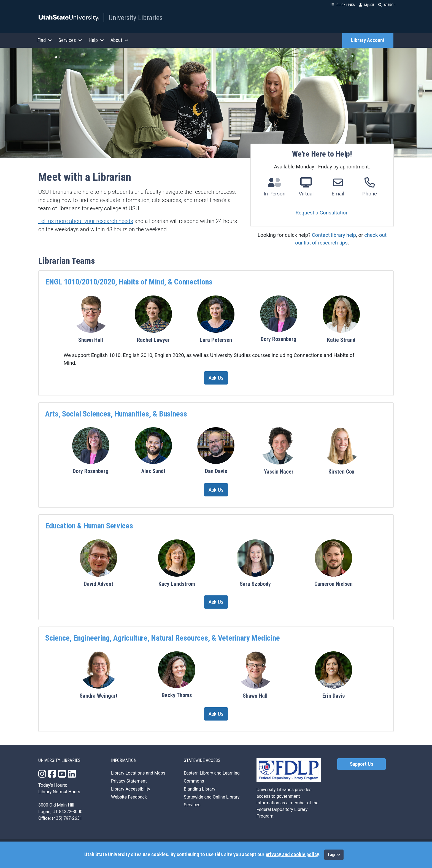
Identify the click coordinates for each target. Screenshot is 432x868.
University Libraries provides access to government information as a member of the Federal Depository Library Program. (287, 803)
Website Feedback (129, 797)
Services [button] (70, 40)
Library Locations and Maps (138, 773)
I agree (334, 855)
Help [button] (96, 40)
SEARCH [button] (387, 5)
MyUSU (366, 5)
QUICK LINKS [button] (343, 5)
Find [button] (45, 40)
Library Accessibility (131, 789)
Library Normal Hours (59, 792)
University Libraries (136, 18)
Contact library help (334, 235)
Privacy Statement (129, 781)
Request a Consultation (322, 213)
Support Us (362, 764)
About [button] (119, 40)
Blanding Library (200, 789)
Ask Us (216, 378)
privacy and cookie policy (292, 854)
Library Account (368, 40)
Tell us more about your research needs (86, 221)
